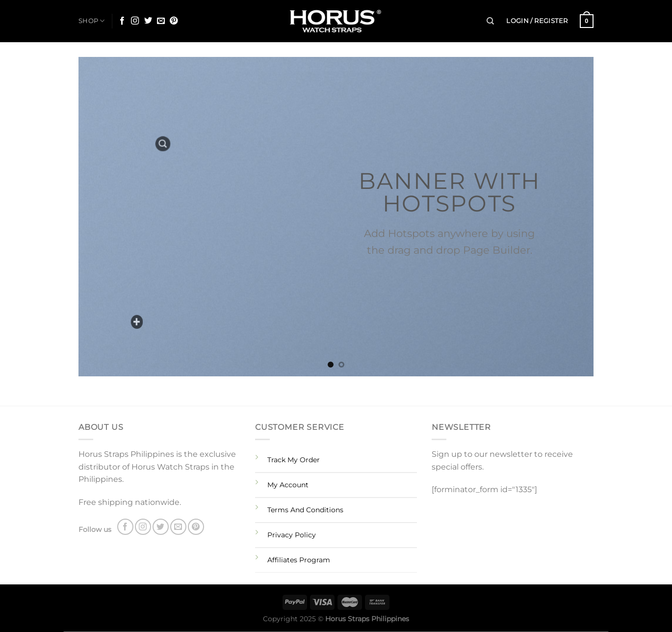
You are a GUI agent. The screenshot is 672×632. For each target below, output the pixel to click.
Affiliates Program (299, 560)
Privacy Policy (292, 535)
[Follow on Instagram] (135, 21)
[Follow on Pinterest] (174, 21)
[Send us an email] (161, 21)
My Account (288, 485)
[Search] (490, 21)
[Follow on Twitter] (148, 21)
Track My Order (294, 460)
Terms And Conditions (305, 510)
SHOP (91, 21)
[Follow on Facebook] (122, 21)
